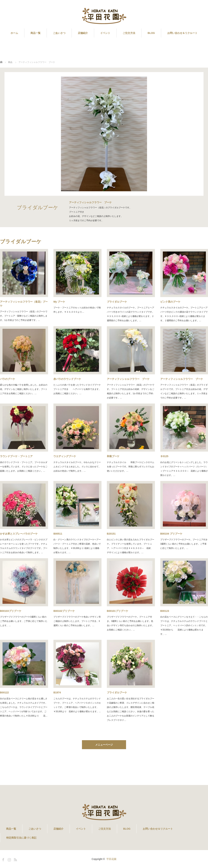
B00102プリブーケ (64, 611)
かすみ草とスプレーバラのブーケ (19, 534)
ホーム (14, 33)
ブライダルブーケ (117, 302)
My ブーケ (59, 302)
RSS (15, 859)
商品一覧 (36, 33)
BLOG (151, 33)
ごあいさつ (59, 33)
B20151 (111, 534)
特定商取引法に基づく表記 (21, 838)
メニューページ (104, 745)
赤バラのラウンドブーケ (67, 379)
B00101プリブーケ (118, 611)
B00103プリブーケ (11, 611)
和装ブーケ (113, 456)
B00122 (4, 692)
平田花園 (111, 859)
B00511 (58, 534)
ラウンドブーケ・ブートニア (16, 456)
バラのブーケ (8, 379)
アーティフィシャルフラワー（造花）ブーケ (24, 304)
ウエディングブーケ (65, 456)
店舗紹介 (83, 33)
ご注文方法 (129, 33)
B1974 (57, 692)
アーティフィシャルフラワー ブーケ (128, 379)
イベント (105, 33)
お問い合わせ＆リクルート (182, 33)
